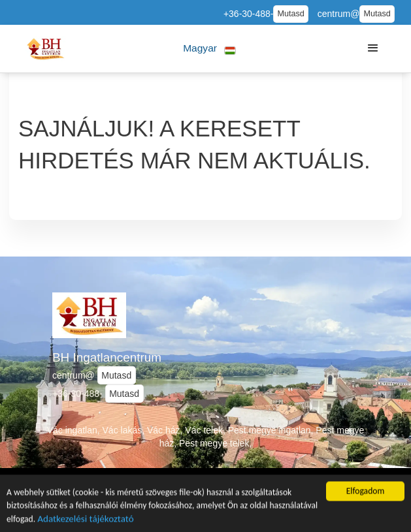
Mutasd (290, 14)
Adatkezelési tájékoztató (85, 520)
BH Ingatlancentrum (107, 357)
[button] (210, 49)
